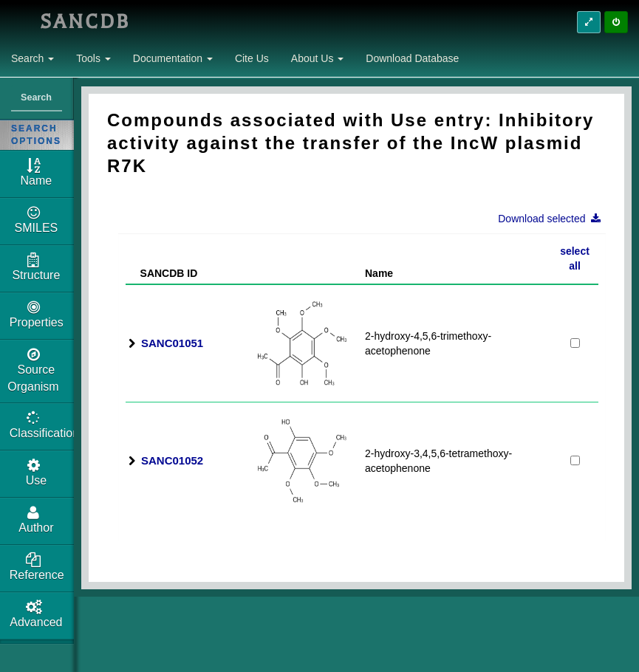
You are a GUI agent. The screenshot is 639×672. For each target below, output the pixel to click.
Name (379, 273)
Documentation (173, 58)
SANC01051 (172, 343)
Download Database (412, 58)
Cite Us (252, 58)
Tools (93, 58)
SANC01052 (172, 460)
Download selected (554, 219)
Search (33, 58)
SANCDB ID (163, 273)
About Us (317, 58)
